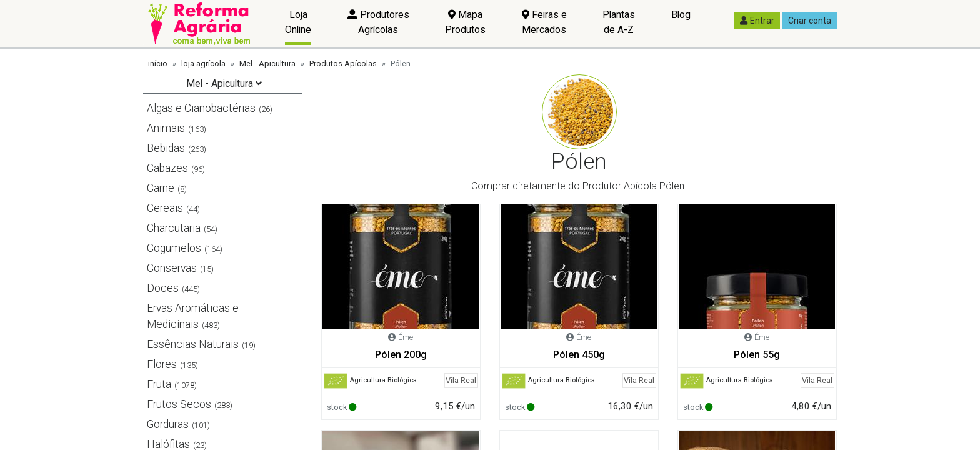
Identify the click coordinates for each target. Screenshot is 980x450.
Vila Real (461, 380)
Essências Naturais (193, 344)
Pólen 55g (757, 355)
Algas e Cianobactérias (201, 108)
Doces (163, 288)
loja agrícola (203, 63)
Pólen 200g (401, 355)
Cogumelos (174, 248)
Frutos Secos (179, 404)
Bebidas (166, 148)
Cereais (165, 208)
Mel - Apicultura (267, 63)
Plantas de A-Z (619, 22)
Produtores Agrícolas (378, 22)
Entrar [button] (757, 21)
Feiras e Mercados (544, 22)
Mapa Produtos (465, 22)
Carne (161, 188)
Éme (406, 337)
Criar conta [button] (810, 21)
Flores (162, 364)
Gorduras (168, 424)
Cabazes (167, 168)
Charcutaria (174, 228)
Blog (681, 15)
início (158, 63)
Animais (166, 128)
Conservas (172, 268)
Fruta (159, 384)
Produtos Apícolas (343, 63)
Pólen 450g (579, 355)
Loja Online (298, 22)
